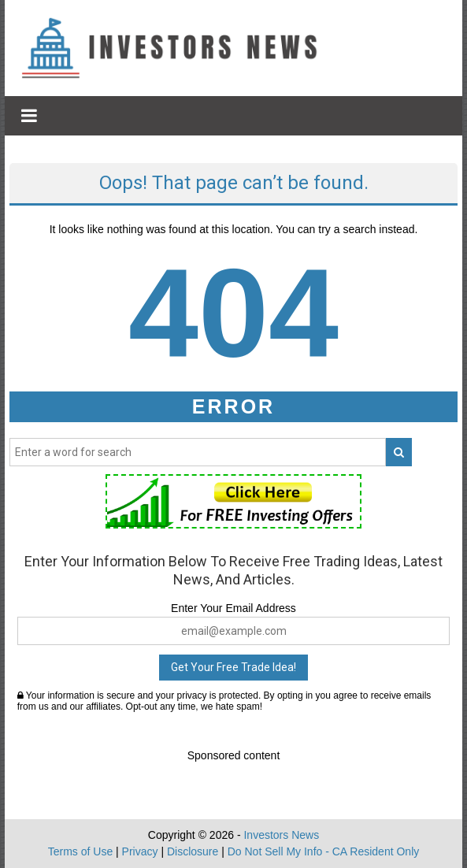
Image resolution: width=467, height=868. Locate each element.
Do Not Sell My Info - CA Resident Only (324, 851)
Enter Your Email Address (233, 608)
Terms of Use (80, 851)
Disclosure (193, 851)
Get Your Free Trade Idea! (233, 667)
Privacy (140, 851)
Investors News (281, 835)
